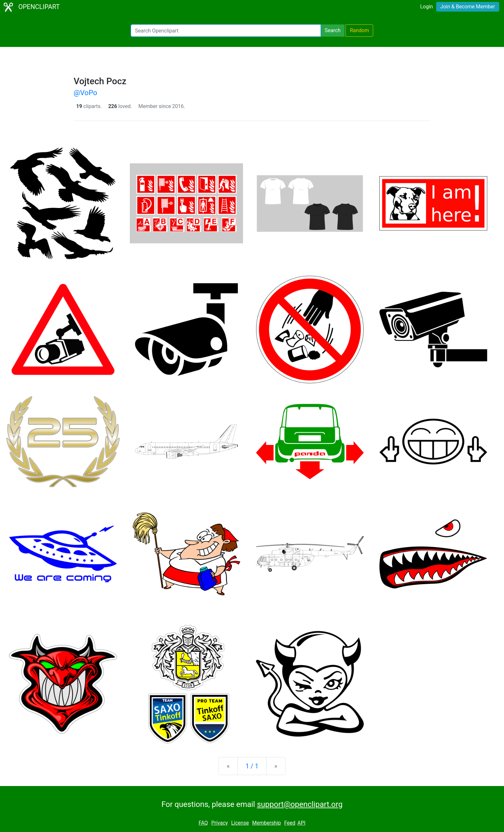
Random (359, 30)
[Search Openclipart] (226, 31)
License (240, 823)
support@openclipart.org (300, 804)
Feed (290, 823)
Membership (266, 823)
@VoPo (85, 93)
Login (426, 7)
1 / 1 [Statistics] (252, 766)
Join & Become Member (468, 7)
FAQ (203, 823)
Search (333, 30)
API (301, 823)
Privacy (220, 823)
